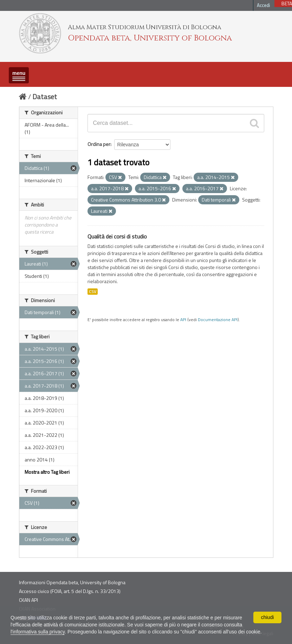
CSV (93, 292)
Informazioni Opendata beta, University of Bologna (72, 582)
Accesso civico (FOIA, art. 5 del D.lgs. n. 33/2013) (70, 591)
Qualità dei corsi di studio (117, 236)
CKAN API (28, 600)
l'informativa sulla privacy (38, 632)
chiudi (268, 617)
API (183, 320)
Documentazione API (218, 320)
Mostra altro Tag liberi (47, 472)
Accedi (263, 5)
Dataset (45, 97)
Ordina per (99, 144)
